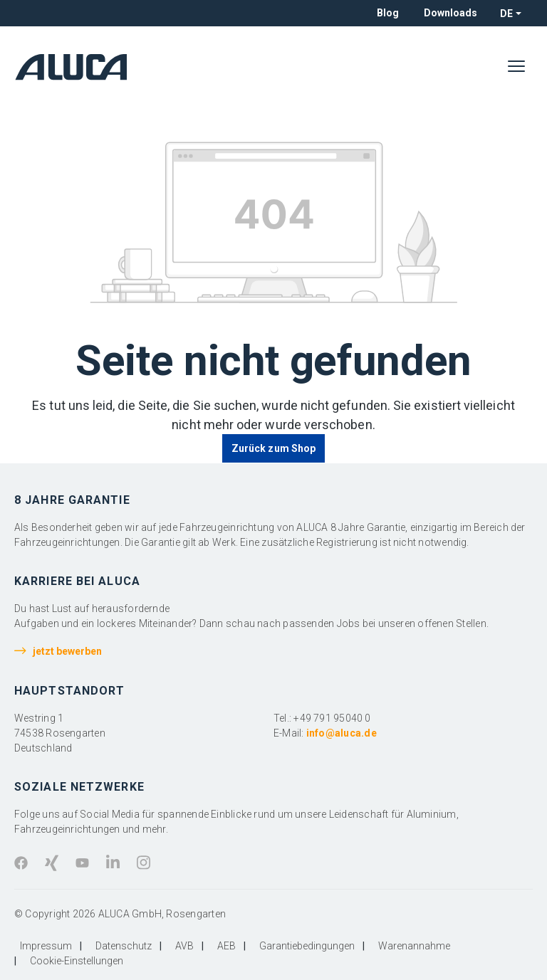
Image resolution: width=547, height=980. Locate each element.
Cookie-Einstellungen (77, 961)
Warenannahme (414, 946)
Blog (388, 13)
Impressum (46, 946)
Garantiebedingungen (307, 946)
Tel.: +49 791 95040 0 (322, 718)
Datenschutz (124, 946)
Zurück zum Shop (273, 448)
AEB (226, 946)
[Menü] (516, 67)
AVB (184, 946)
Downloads (450, 13)
